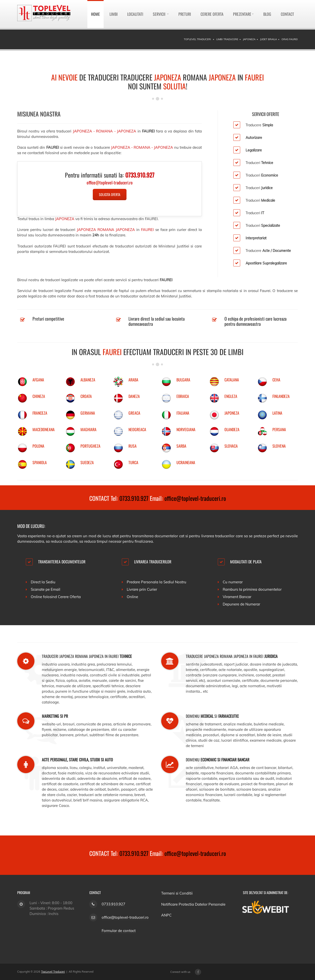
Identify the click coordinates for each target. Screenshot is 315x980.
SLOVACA (231, 446)
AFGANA (38, 380)
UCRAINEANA (186, 462)
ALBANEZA (88, 380)
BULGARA (183, 380)
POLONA (38, 446)
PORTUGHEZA (90, 446)
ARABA (133, 380)
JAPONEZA (232, 413)
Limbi (114, 14)
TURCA (133, 462)
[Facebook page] (198, 972)
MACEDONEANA (44, 429)
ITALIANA (183, 413)
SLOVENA (279, 446)
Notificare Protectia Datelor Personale (193, 904)
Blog (267, 14)
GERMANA (88, 413)
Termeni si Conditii (177, 893)
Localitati (135, 14)
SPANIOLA (40, 462)
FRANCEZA (40, 413)
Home (95, 14)
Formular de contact (119, 931)
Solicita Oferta (110, 194)
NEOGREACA (137, 429)
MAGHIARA (88, 429)
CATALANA (232, 380)
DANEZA (134, 396)
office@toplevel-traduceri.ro (195, 498)
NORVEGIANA (186, 429)
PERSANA (279, 429)
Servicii (161, 14)
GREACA (134, 413)
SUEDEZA (87, 462)
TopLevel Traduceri (53, 972)
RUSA (133, 446)
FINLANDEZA (281, 396)
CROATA (86, 396)
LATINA (277, 413)
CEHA (276, 380)
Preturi (185, 14)
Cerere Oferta (212, 14)
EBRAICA (183, 396)
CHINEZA (39, 396)
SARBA (181, 446)
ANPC (166, 915)
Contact (287, 14)
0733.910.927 (134, 498)
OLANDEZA (232, 429)
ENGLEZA (231, 396)
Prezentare (243, 14)
